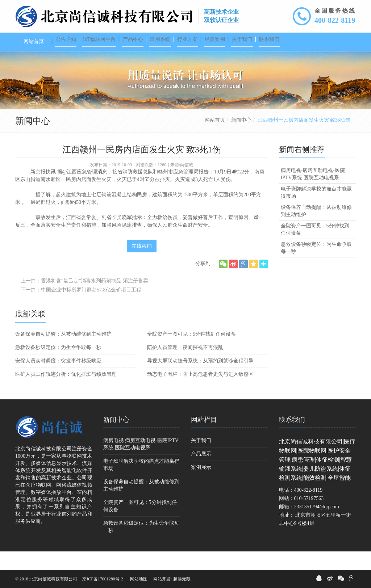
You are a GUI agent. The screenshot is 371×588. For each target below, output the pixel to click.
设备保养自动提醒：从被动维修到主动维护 (63, 352)
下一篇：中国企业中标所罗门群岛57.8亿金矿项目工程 (81, 308)
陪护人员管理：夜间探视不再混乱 (185, 366)
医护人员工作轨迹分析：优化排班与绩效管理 (66, 393)
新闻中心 (241, 138)
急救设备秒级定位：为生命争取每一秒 (58, 366)
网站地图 (139, 579)
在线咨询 (142, 264)
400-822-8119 (335, 20)
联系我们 (292, 438)
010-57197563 (309, 517)
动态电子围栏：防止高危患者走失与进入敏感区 (200, 393)
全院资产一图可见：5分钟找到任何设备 (191, 352)
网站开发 (162, 579)
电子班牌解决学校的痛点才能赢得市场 (316, 211)
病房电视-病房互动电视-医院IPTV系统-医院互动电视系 (313, 192)
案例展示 (201, 486)
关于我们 (201, 459)
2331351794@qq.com (317, 525)
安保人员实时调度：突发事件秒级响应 (58, 379)
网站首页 (215, 138)
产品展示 (201, 472)
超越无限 (182, 579)
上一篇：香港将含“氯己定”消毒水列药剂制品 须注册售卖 (84, 299)
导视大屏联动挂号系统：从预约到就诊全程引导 (200, 379)
